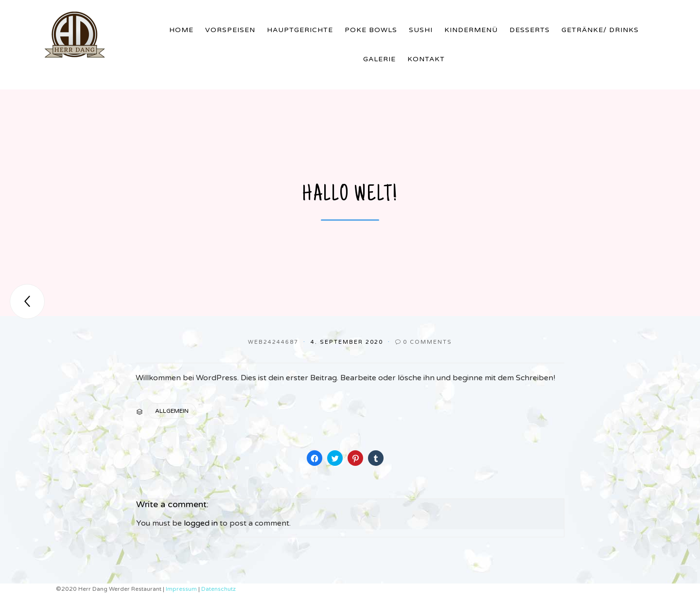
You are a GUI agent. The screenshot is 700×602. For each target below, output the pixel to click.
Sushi (421, 30)
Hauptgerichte (300, 30)
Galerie (379, 59)
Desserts (530, 30)
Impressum (182, 589)
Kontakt (426, 59)
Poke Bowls (371, 30)
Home (181, 30)
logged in (201, 523)
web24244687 (273, 342)
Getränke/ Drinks (600, 30)
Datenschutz (219, 589)
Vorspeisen (230, 30)
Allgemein (172, 411)
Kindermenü (471, 30)
